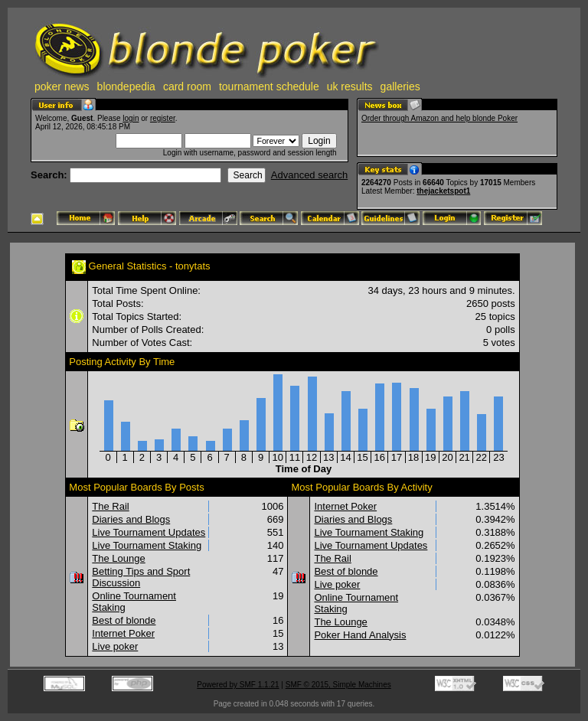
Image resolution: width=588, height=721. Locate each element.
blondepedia (126, 86)
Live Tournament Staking (147, 545)
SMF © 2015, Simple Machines (338, 685)
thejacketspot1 (443, 191)
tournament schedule (269, 86)
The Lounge (118, 558)
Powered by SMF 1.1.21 (238, 685)
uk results (350, 86)
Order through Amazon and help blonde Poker (439, 118)
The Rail (110, 506)
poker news (62, 86)
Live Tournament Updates (149, 532)
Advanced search (309, 175)
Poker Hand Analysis (360, 635)
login (131, 118)
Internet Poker (123, 633)
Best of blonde (124, 620)
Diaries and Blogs (131, 519)
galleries (400, 86)
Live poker (115, 646)
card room (187, 86)
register (163, 118)
